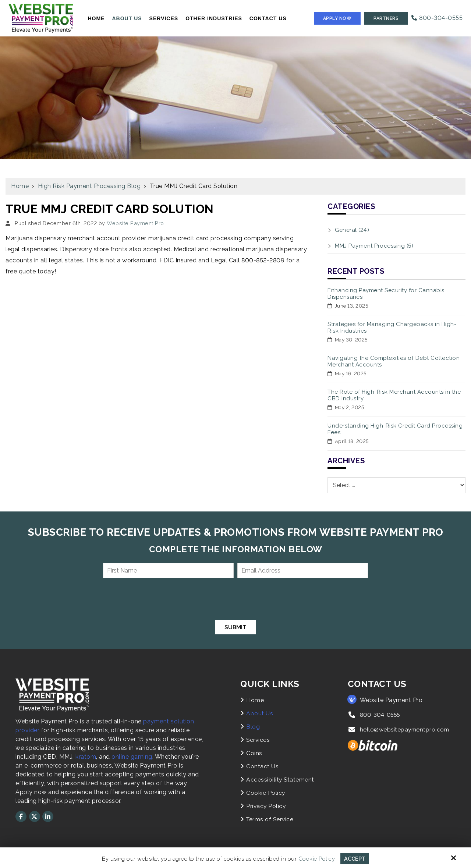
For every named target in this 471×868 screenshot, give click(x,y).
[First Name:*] (168, 571)
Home (20, 186)
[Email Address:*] (303, 571)
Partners (386, 18)
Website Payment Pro (135, 223)
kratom (86, 757)
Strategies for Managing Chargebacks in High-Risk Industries (392, 327)
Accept (355, 858)
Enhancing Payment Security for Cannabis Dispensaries (386, 294)
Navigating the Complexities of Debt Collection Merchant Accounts (394, 361)
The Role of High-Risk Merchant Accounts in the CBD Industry (394, 395)
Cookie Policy (316, 858)
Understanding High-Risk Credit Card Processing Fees (395, 429)
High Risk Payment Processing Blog (89, 186)
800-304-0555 (437, 18)
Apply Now (337, 18)
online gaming (132, 757)
